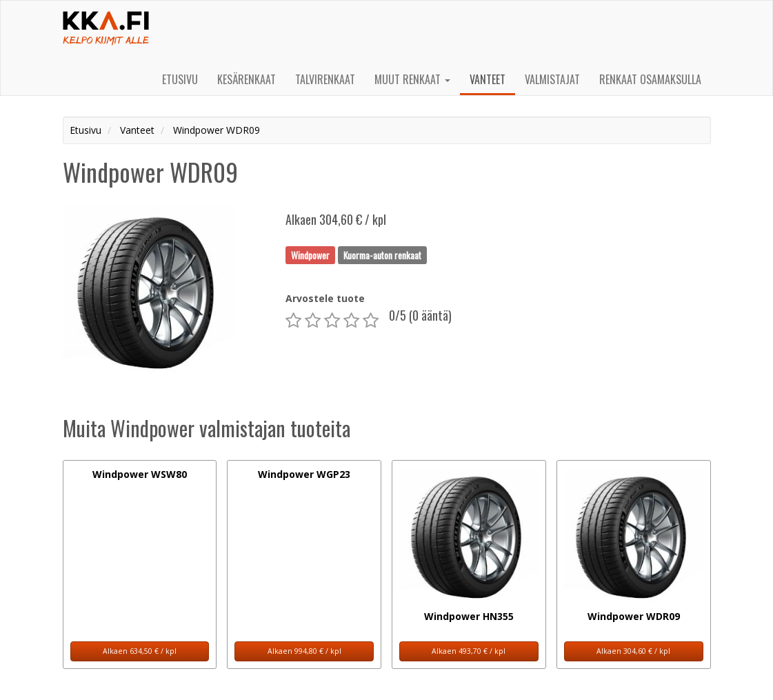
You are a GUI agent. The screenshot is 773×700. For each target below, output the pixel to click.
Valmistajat (552, 79)
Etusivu (180, 79)
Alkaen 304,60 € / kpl (633, 651)
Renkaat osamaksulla (650, 79)
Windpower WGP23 (304, 474)
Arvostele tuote (325, 298)
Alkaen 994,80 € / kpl (304, 651)
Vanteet (488, 79)
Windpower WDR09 (634, 616)
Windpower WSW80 (140, 474)
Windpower (310, 254)
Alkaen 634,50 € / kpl (140, 651)
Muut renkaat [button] (412, 79)
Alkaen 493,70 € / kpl (469, 651)
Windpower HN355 (469, 616)
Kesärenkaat (247, 79)
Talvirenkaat (325, 79)
